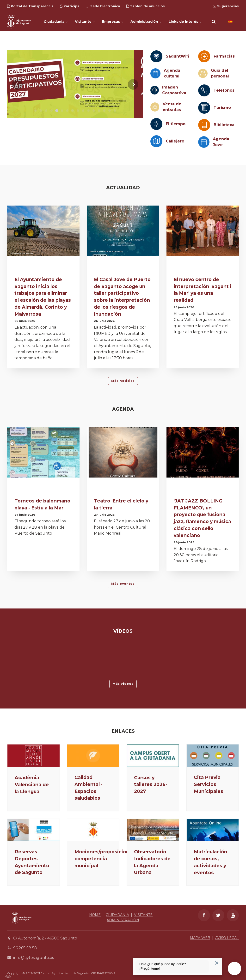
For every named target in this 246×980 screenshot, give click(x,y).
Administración (146, 22)
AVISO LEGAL (227, 938)
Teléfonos (224, 90)
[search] (214, 22)
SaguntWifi (177, 56)
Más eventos (123, 584)
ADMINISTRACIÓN (123, 920)
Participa (70, 6)
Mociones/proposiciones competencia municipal (105, 859)
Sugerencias (226, 6)
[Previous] (17, 84)
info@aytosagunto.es (34, 958)
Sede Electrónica (103, 6)
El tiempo (176, 124)
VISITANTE (143, 915)
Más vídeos (123, 684)
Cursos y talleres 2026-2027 (151, 785)
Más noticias (123, 381)
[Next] (133, 84)
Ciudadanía (56, 22)
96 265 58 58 (25, 948)
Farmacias (224, 56)
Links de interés (185, 22)
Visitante (85, 22)
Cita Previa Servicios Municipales (209, 784)
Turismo (222, 108)
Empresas (113, 22)
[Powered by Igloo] (7, 977)
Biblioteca (224, 125)
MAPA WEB (200, 938)
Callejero (175, 141)
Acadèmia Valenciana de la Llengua (32, 785)
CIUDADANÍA (117, 915)
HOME (95, 915)
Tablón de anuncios (146, 6)
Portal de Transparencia (30, 6)
